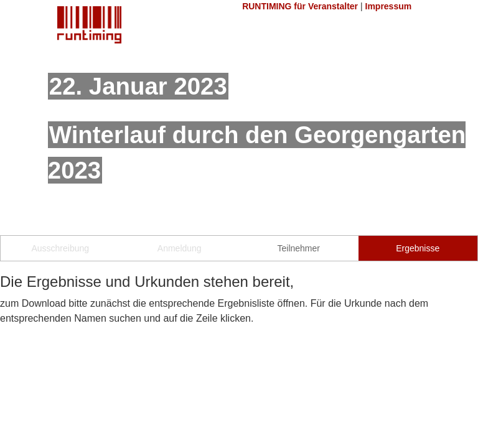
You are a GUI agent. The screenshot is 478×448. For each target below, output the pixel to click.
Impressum (389, 6)
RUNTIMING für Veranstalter (300, 6)
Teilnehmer (299, 248)
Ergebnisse (418, 248)
